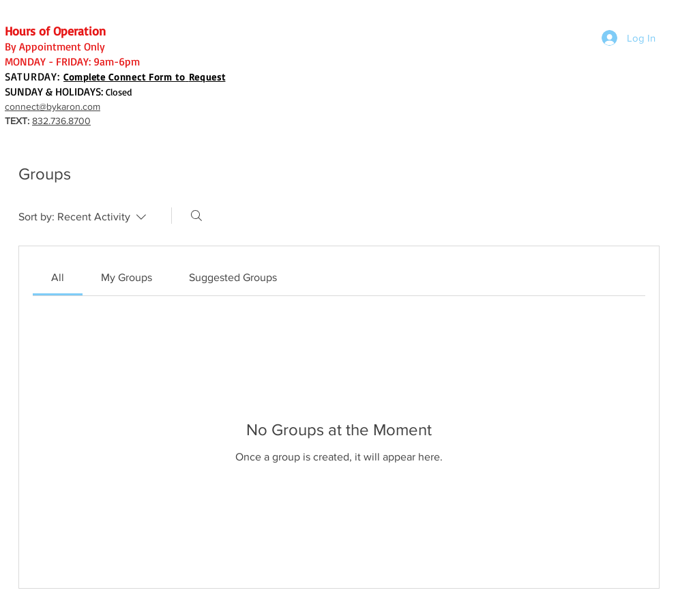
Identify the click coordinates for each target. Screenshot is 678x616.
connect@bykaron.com (53, 106)
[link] (58, 277)
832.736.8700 (61, 121)
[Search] (196, 216)
